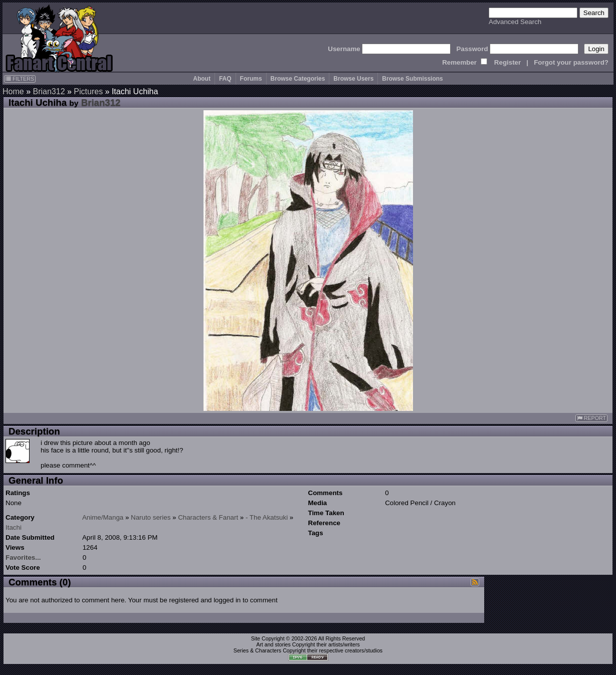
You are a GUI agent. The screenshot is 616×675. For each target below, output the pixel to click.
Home (13, 91)
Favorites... (23, 557)
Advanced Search (515, 22)
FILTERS (20, 79)
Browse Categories (298, 79)
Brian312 (49, 91)
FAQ (225, 79)
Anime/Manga (103, 517)
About (202, 79)
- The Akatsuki (267, 517)
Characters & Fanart (208, 517)
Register (507, 62)
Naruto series (151, 517)
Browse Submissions (412, 79)
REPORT (591, 418)
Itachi (14, 527)
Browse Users (353, 79)
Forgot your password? (571, 62)
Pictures (88, 91)
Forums (251, 79)
